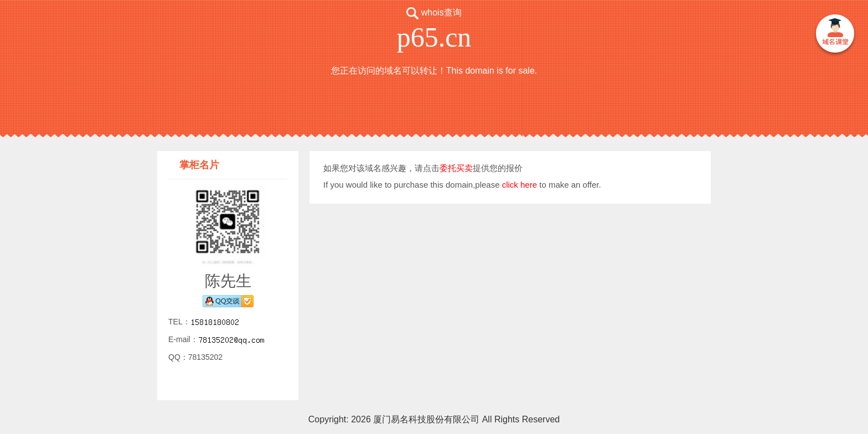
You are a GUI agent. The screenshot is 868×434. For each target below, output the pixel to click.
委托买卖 (456, 168)
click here (520, 185)
